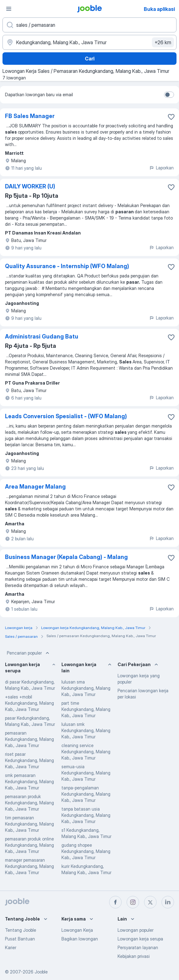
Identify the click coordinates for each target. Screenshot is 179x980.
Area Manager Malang (35, 487)
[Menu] (9, 9)
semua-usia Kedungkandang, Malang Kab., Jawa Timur (86, 773)
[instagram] (133, 902)
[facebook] (115, 902)
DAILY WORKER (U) (30, 186)
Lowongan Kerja (77, 930)
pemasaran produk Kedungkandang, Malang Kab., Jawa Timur (29, 803)
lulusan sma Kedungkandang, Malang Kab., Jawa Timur (86, 688)
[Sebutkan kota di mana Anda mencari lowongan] (89, 42)
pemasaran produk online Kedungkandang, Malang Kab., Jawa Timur (29, 845)
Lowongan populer (135, 930)
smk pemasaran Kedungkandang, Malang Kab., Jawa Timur (29, 781)
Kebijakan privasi (134, 956)
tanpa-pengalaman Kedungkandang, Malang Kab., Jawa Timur (86, 794)
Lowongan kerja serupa (140, 939)
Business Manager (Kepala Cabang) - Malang (66, 557)
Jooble (41, 972)
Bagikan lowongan (80, 939)
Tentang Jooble (21, 930)
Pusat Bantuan (20, 939)
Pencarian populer (29, 653)
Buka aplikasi (159, 9)
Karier (11, 947)
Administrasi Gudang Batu (42, 336)
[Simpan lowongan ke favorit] (171, 117)
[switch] (169, 95)
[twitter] (150, 902)
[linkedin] (168, 902)
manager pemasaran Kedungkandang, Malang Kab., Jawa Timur (29, 866)
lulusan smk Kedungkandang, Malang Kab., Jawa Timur (86, 730)
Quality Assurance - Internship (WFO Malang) (67, 266)
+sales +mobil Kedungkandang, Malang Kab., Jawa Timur (29, 703)
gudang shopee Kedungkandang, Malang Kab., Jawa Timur (86, 851)
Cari (90, 59)
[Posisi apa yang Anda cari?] (89, 25)
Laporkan (161, 168)
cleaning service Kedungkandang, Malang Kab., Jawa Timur (86, 752)
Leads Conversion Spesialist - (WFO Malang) (66, 416)
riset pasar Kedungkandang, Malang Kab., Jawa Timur (29, 760)
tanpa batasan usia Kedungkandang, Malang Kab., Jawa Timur (86, 815)
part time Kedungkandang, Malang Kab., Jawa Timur (86, 709)
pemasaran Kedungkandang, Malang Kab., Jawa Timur (29, 739)
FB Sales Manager (30, 116)
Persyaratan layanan (138, 947)
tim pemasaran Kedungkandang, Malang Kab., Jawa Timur (29, 824)
